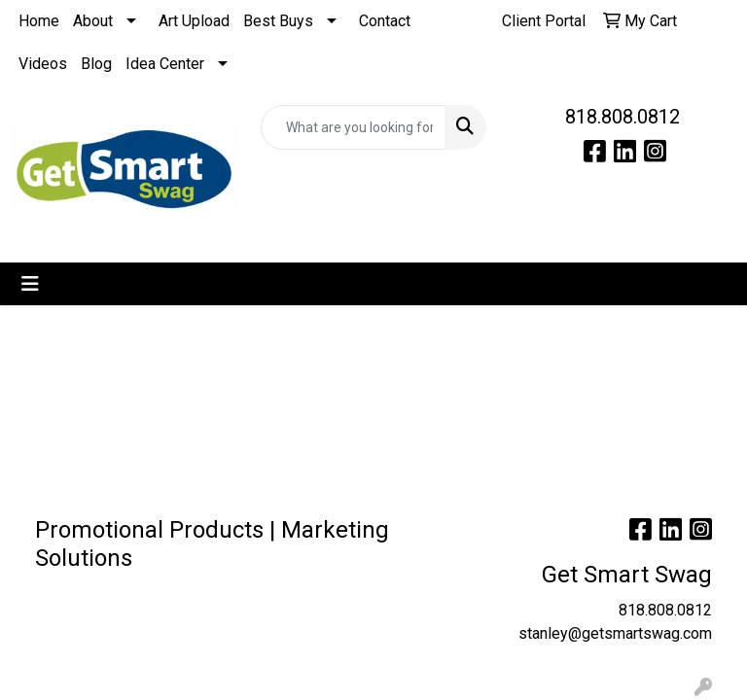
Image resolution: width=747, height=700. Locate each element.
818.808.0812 (622, 117)
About (93, 21)
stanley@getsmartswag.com (615, 633)
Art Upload (194, 21)
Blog (96, 64)
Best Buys (278, 21)
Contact (385, 21)
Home (39, 21)
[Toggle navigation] (30, 284)
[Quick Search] (353, 127)
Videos (43, 64)
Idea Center (165, 64)
